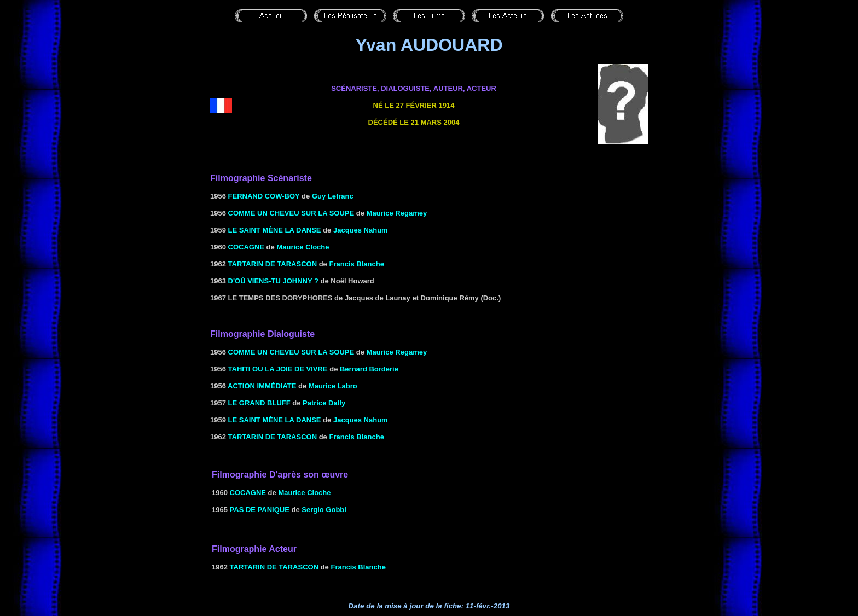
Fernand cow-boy (264, 196)
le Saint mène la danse (275, 230)
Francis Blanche (356, 264)
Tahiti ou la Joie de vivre (278, 369)
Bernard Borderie (369, 369)
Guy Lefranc (333, 196)
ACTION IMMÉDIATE (262, 386)
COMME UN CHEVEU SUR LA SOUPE (291, 213)
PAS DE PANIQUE (260, 510)
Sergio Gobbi (324, 510)
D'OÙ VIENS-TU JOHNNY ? (273, 281)
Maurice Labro (333, 386)
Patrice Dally (324, 403)
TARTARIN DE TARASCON (273, 264)
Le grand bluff (259, 403)
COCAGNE (246, 247)
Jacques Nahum (361, 230)
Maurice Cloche (303, 247)
